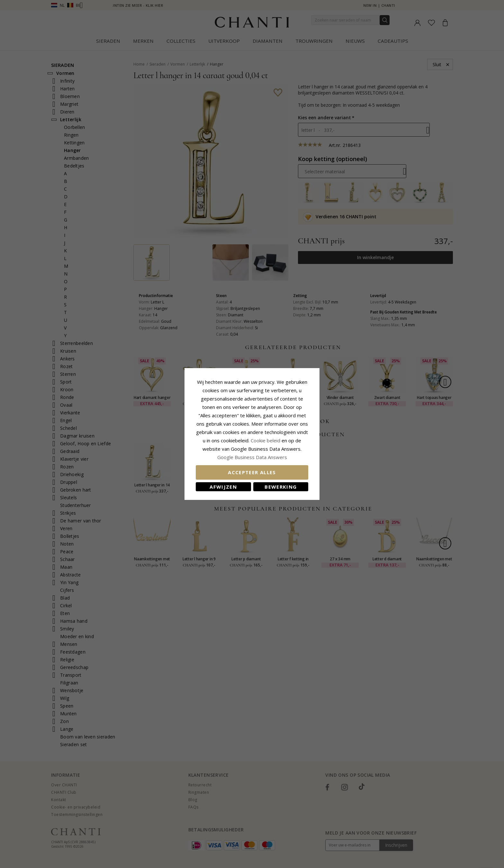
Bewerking (281, 487)
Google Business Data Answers (252, 457)
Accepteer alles (252, 472)
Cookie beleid (266, 440)
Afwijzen (223, 487)
